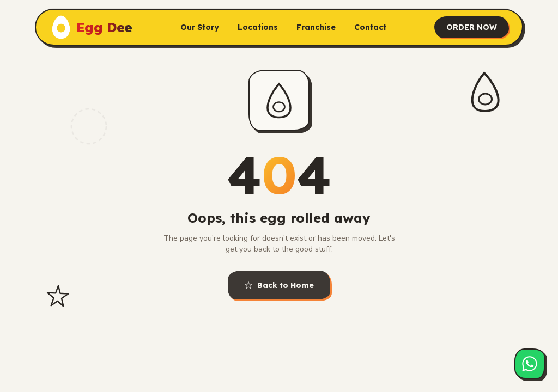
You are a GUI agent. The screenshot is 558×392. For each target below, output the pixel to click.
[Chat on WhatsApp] (530, 364)
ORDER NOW (472, 25)
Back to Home (279, 287)
